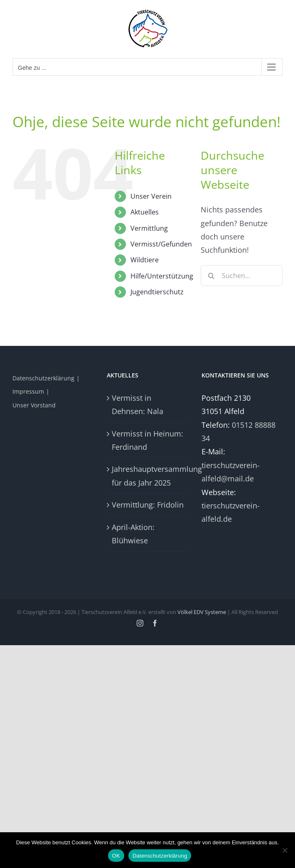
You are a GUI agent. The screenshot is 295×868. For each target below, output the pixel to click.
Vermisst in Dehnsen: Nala (138, 404)
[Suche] (211, 276)
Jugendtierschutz (157, 292)
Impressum (28, 391)
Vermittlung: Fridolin (148, 505)
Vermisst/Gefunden (161, 244)
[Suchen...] (242, 276)
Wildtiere (145, 260)
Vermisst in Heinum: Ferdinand (147, 440)
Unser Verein (151, 196)
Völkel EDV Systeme (202, 612)
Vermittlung (149, 228)
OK (116, 856)
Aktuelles (145, 212)
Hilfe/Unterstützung (162, 276)
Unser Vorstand (34, 405)
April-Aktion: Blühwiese (133, 534)
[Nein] (285, 850)
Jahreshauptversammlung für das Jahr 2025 (148, 476)
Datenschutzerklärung (43, 378)
